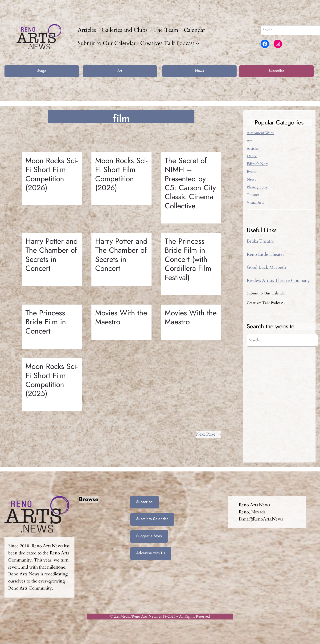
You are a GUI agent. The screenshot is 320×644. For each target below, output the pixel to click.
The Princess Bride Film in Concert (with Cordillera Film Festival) (188, 259)
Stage (42, 71)
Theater (253, 195)
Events (252, 172)
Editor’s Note (258, 164)
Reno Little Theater (265, 254)
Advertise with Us (151, 553)
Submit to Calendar (152, 519)
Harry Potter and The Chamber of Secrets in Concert (52, 255)
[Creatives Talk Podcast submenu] (197, 43)
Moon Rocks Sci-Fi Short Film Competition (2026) (52, 174)
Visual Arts (255, 202)
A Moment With (260, 133)
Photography (257, 187)
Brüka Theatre (260, 241)
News (199, 71)
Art (120, 71)
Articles (253, 149)
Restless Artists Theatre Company (278, 281)
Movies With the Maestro (121, 317)
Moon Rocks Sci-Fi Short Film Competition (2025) (52, 380)
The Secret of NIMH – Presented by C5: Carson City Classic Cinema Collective (190, 183)
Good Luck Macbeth (266, 267)
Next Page (208, 434)
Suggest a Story (149, 536)
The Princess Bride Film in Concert (46, 322)
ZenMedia (122, 616)
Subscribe (276, 71)
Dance (252, 156)
